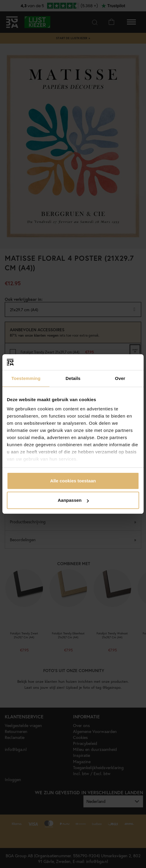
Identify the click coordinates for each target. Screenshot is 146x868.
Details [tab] (73, 378)
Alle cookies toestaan (73, 481)
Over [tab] (120, 378)
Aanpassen (73, 500)
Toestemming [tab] (26, 378)
